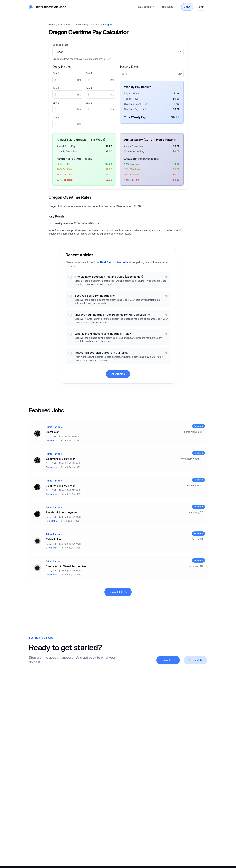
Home (52, 24)
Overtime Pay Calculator (87, 24)
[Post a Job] (195, 660)
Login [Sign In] (201, 7)
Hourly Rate (129, 67)
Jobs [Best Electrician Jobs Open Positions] (187, 7)
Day (56, 73)
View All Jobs (118, 592)
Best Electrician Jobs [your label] (48, 7)
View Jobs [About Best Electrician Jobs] (168, 660)
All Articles (118, 374)
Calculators (64, 24)
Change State (60, 45)
